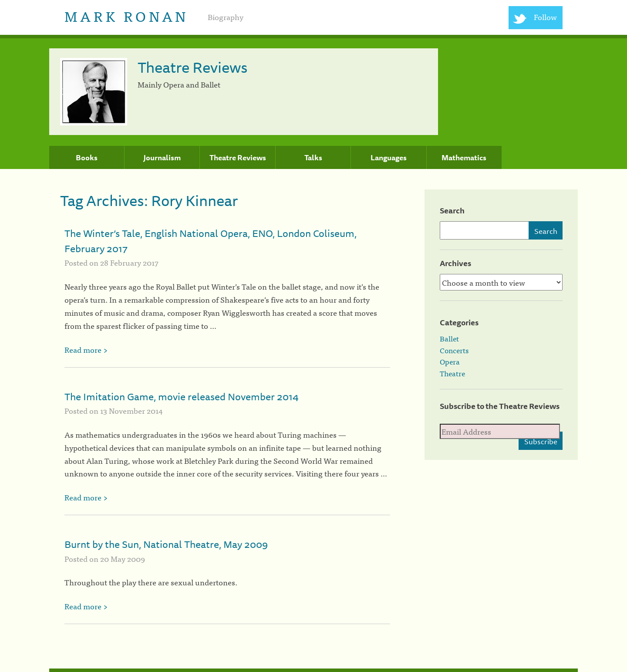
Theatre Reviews (238, 158)
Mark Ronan (126, 15)
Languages (389, 158)
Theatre (452, 373)
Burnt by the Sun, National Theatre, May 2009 (166, 544)
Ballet (449, 338)
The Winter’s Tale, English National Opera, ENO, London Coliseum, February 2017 (211, 241)
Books (87, 158)
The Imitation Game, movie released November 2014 (182, 397)
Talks (313, 158)
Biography (226, 17)
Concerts (454, 350)
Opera (450, 361)
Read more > (86, 350)
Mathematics (464, 158)
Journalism (162, 158)
